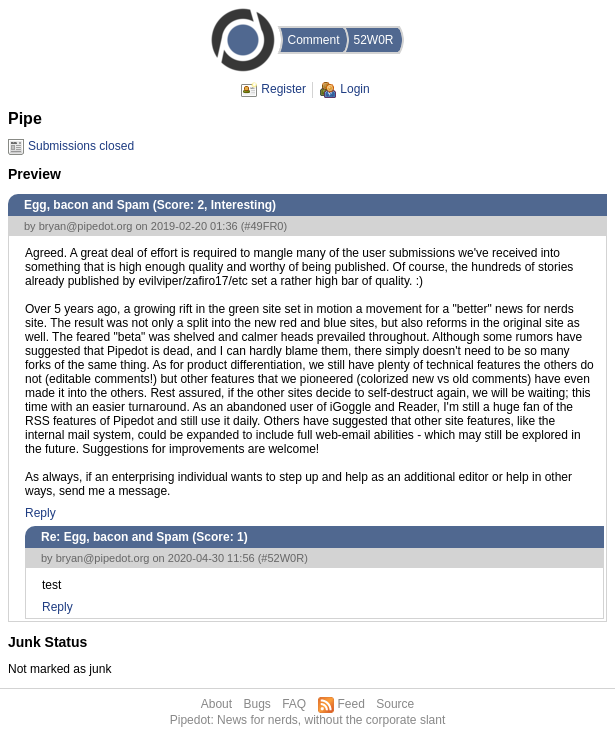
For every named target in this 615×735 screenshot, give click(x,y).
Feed (351, 704)
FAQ (294, 704)
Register (283, 89)
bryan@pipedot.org (86, 226)
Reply (40, 513)
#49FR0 (263, 226)
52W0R (374, 40)
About (216, 704)
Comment (313, 40)
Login (354, 89)
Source (395, 704)
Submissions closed (81, 146)
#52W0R (282, 558)
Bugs (256, 704)
